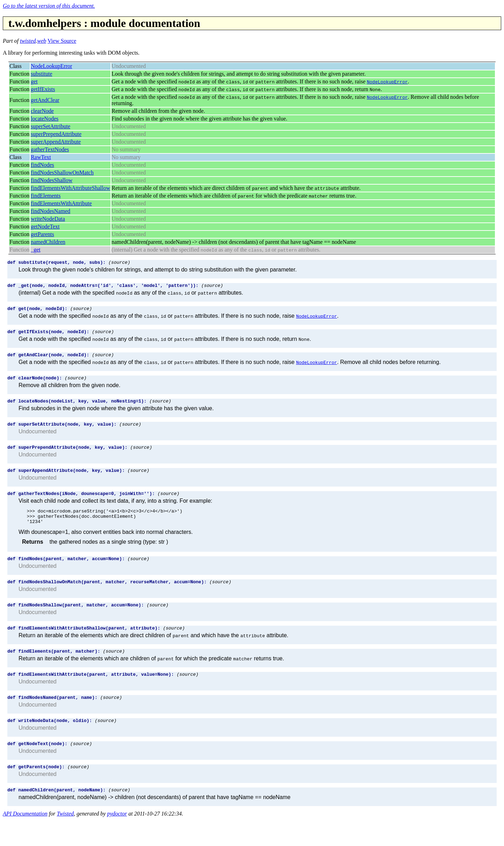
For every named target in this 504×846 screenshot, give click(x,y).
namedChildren (48, 242)
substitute (41, 74)
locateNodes (45, 119)
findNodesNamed (51, 211)
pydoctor (117, 840)
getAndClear (45, 100)
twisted (28, 41)
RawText (41, 157)
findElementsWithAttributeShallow (71, 188)
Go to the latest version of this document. (49, 6)
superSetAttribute (51, 126)
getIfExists (43, 89)
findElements (46, 196)
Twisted (65, 840)
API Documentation (25, 840)
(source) (119, 263)
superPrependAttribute (56, 134)
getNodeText (45, 226)
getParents (43, 234)
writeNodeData (48, 219)
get (34, 81)
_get (36, 250)
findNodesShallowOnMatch (62, 173)
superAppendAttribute (56, 142)
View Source (62, 41)
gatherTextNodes (50, 149)
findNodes (43, 165)
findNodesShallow (52, 180)
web (42, 41)
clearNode (42, 111)
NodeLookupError (51, 66)
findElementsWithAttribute (61, 203)
